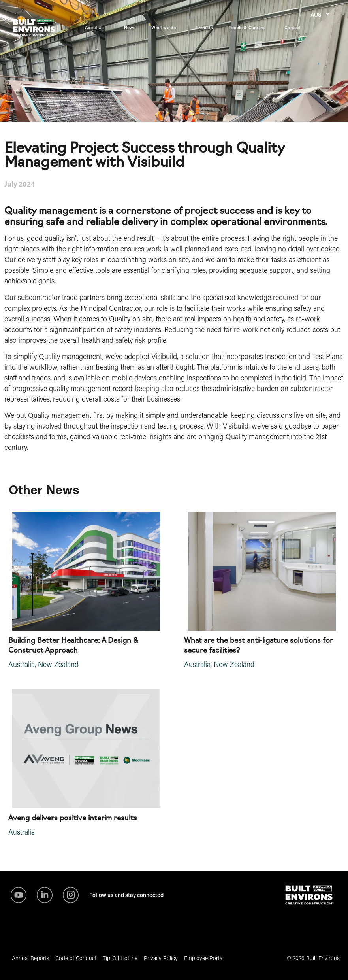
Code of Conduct (76, 958)
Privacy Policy (161, 958)
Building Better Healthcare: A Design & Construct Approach (73, 645)
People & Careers (249, 28)
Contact (293, 27)
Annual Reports (30, 958)
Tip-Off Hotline (120, 958)
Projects (204, 27)
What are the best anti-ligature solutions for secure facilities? (259, 645)
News (130, 27)
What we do (166, 28)
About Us (97, 28)
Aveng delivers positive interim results (73, 817)
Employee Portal (204, 958)
